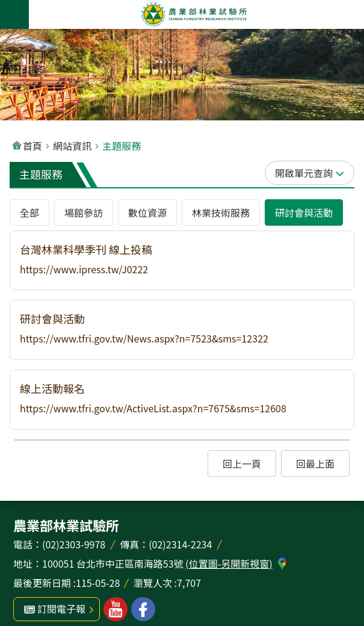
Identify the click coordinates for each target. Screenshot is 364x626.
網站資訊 (72, 146)
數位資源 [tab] (147, 212)
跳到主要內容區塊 (6, 6)
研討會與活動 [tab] (304, 212)
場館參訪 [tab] (84, 212)
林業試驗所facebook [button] (143, 609)
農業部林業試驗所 (194, 14)
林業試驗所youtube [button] (116, 609)
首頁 (32, 146)
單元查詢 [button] (313, 173)
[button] (182, 261)
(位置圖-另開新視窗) (229, 563)
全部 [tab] (29, 212)
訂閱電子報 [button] (61, 609)
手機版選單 (14, 14)
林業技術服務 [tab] (221, 212)
